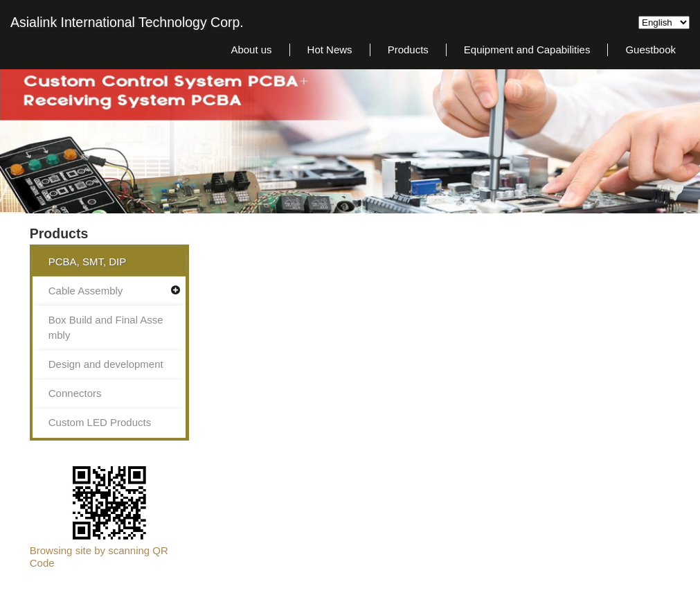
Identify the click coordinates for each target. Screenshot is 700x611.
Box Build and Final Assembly (106, 328)
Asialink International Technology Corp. (127, 22)
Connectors (75, 393)
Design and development (106, 364)
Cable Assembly (86, 291)
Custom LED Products (100, 422)
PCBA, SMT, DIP (88, 262)
